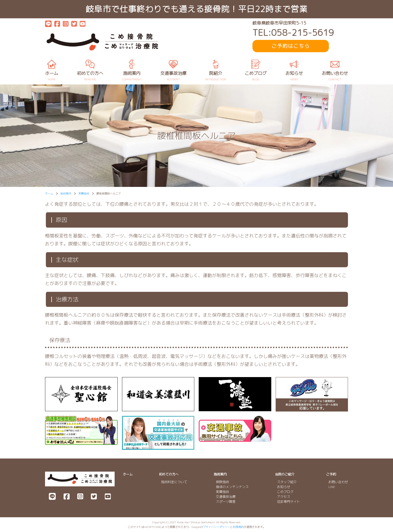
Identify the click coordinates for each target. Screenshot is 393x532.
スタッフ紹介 (287, 482)
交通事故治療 (226, 497)
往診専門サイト (288, 502)
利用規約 (238, 527)
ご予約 (331, 474)
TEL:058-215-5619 (293, 33)
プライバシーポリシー (216, 527)
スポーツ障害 (226, 502)
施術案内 (220, 474)
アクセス (284, 497)
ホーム (128, 474)
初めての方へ (169, 474)
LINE (332, 487)
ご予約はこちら (291, 46)
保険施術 (222, 482)
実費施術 (222, 492)
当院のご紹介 (285, 474)
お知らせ (284, 487)
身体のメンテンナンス (232, 487)
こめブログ (285, 492)
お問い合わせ (338, 482)
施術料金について (174, 482)
